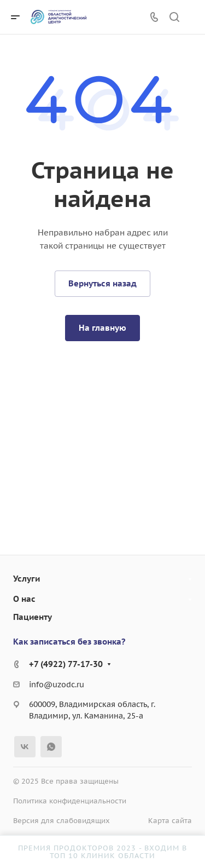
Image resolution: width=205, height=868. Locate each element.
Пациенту (33, 617)
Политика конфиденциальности (70, 801)
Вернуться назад (102, 283)
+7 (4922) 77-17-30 (66, 664)
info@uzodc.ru (57, 685)
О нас (24, 599)
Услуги (27, 579)
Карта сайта (170, 821)
